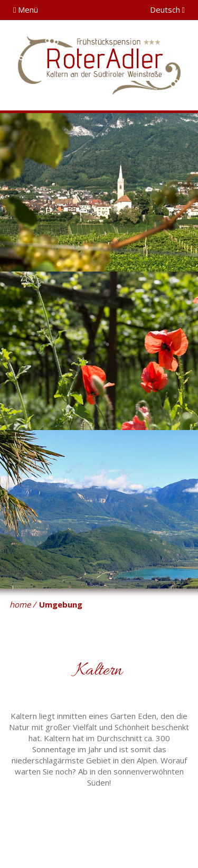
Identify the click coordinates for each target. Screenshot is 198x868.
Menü (26, 10)
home (20, 604)
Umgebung (61, 604)
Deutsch (167, 10)
